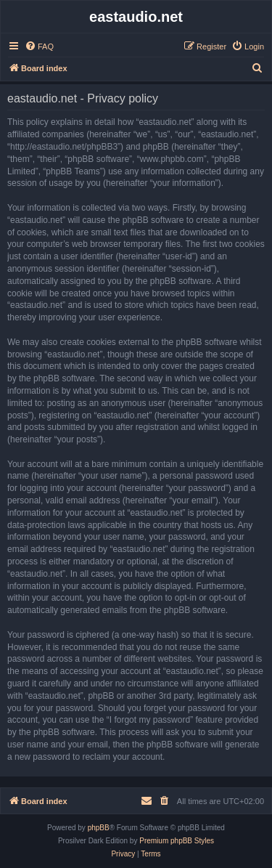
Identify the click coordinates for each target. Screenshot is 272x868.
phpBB (99, 828)
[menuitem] (39, 46)
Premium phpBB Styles (177, 841)
